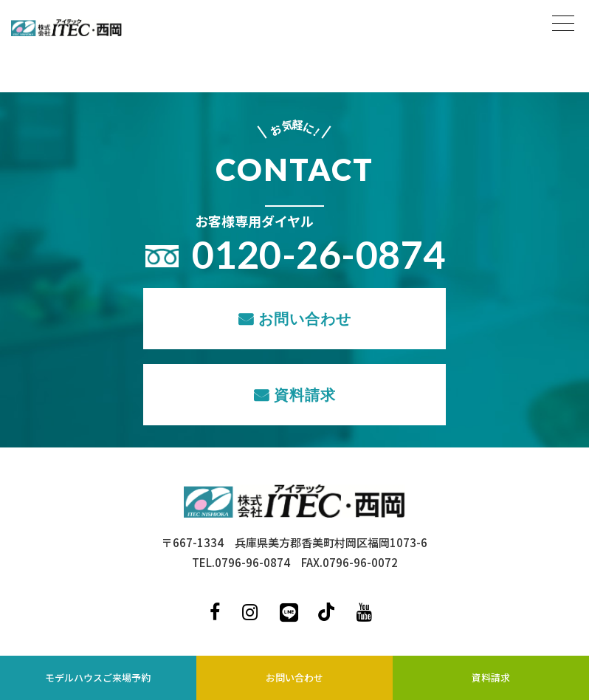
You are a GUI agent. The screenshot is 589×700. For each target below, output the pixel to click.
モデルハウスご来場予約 (98, 677)
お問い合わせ (305, 318)
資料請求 (305, 394)
